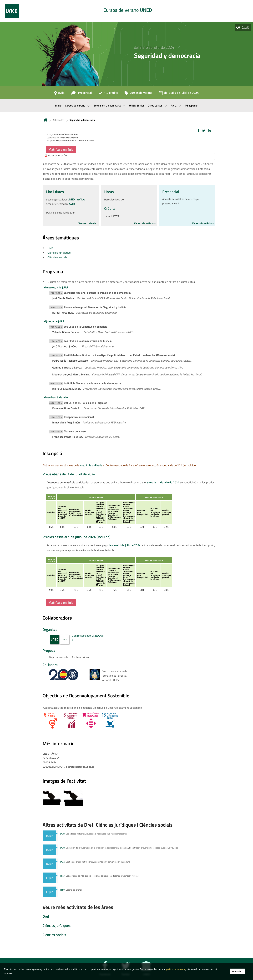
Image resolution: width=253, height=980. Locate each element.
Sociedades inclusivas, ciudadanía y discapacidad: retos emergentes (94, 834)
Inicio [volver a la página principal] (46, 120)
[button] (198, 131)
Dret (50, 248)
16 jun (49, 864)
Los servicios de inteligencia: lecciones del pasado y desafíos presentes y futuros (99, 876)
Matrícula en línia (61, 149)
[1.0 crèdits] (108, 94)
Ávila (72, 204)
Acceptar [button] (237, 971)
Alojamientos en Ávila (58, 156)
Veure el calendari (88, 223)
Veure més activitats (145, 223)
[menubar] (126, 106)
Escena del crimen (71, 890)
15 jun (49, 836)
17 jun (49, 878)
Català (245, 27)
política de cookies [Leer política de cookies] (175, 969)
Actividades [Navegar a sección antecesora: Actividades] (58, 120)
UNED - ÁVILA (76, 200)
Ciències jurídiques (59, 253)
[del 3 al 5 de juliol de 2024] (179, 94)
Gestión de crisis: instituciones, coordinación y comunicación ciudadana (95, 862)
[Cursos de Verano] (138, 94)
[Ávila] (59, 94)
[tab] (126, 11)
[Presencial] (81, 94)
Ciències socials (57, 257)
